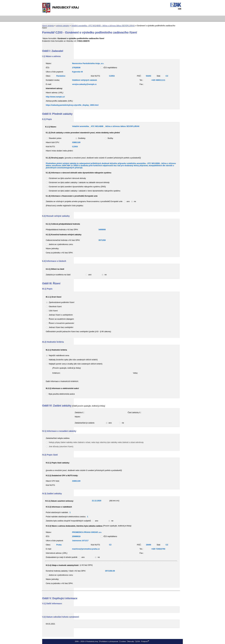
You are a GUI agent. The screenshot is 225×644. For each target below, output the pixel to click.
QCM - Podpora (142, 641)
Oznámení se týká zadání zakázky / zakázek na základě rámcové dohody (79, 182)
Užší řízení (53, 311)
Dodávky (82, 138)
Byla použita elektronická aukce (62, 394)
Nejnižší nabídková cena (59, 355)
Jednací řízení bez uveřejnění (61, 327)
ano (128, 201)
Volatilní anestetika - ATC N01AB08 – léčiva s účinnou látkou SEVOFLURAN (103, 26)
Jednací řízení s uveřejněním (61, 315)
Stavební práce (55, 138)
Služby (110, 138)
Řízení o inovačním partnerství (61, 323)
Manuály (131, 641)
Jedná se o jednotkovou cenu (61, 244)
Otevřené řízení (55, 306)
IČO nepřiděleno (110, 68)
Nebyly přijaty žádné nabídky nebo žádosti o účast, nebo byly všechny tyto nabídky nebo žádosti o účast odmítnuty (96, 442)
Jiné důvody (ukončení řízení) (61, 446)
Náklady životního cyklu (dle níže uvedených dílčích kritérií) (73, 360)
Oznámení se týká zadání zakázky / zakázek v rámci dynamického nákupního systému (85, 191)
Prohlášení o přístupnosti (109, 641)
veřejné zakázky (62, 26)
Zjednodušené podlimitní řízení (62, 302)
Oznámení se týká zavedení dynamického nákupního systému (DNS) (77, 187)
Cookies (123, 641)
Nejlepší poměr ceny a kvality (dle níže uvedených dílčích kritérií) (76, 364)
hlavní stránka (48, 26)
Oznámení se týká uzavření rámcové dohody (67, 178)
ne (135, 201)
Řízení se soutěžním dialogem (61, 319)
